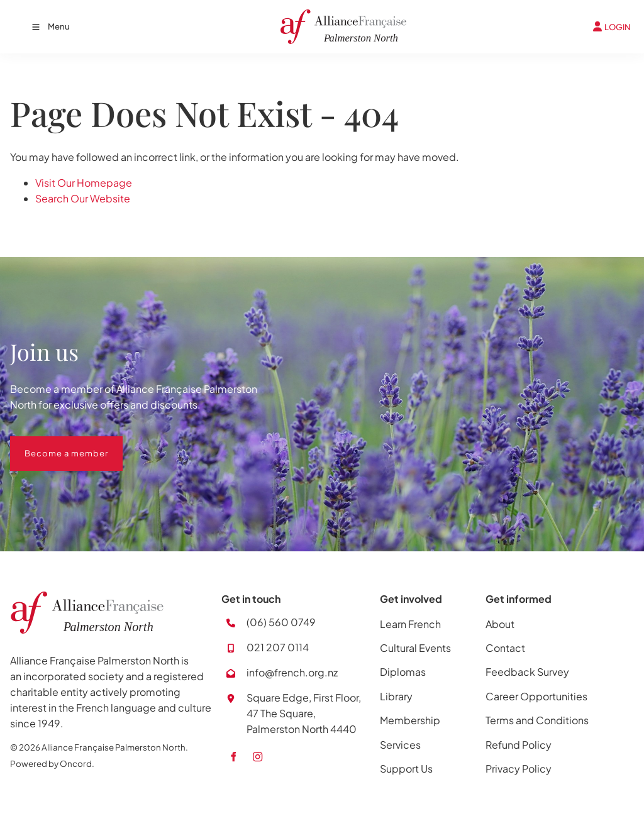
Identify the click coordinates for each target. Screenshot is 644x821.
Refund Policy (519, 745)
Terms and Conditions (537, 720)
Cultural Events (415, 648)
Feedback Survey (527, 672)
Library (396, 696)
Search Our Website (83, 198)
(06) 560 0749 (281, 622)
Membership (410, 720)
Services (400, 745)
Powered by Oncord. (52, 763)
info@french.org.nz (292, 672)
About (500, 624)
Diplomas (403, 672)
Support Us (406, 769)
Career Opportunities (536, 696)
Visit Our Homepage (84, 183)
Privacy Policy (519, 769)
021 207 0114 (278, 647)
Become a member (52, 444)
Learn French (410, 624)
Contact (505, 648)
